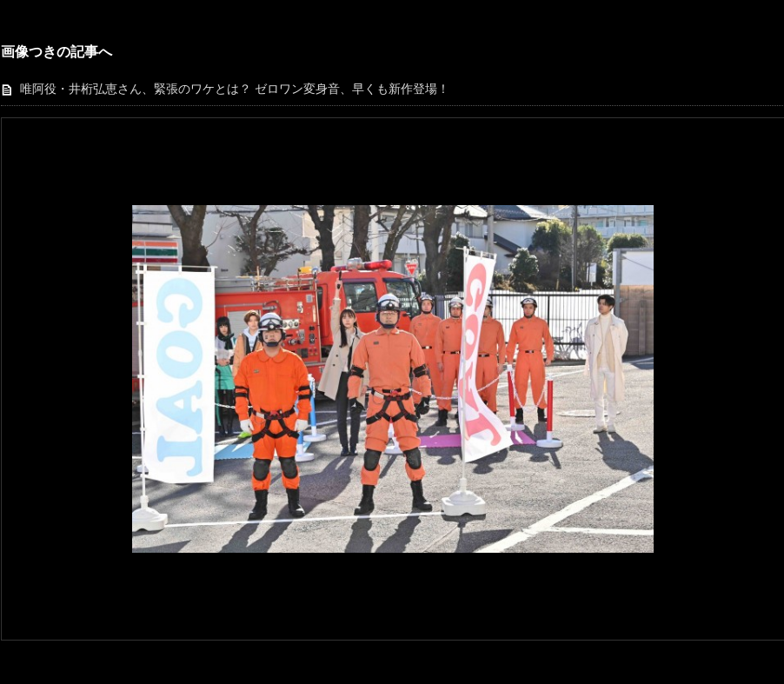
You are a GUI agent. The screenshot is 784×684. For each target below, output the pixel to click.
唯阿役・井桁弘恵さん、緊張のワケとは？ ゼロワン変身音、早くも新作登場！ (235, 89)
